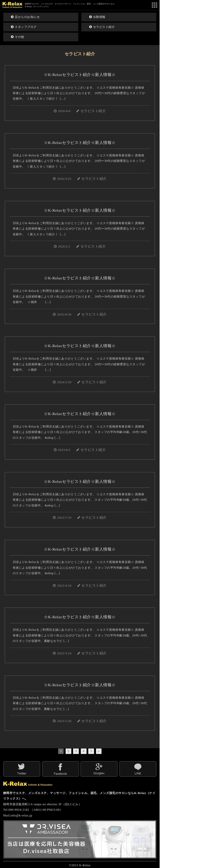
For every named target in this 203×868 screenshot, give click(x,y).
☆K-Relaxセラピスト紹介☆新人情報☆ (80, 75)
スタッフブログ (24, 27)
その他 (18, 37)
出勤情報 (97, 17)
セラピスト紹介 (102, 27)
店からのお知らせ (25, 17)
